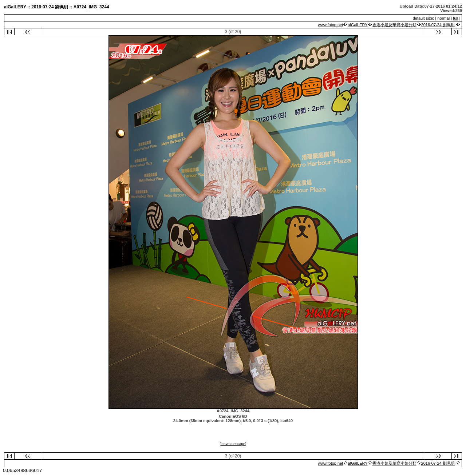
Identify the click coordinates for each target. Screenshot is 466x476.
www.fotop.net (330, 25)
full (455, 18)
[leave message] (233, 444)
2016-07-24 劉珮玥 (438, 25)
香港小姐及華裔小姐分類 (394, 25)
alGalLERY (358, 25)
